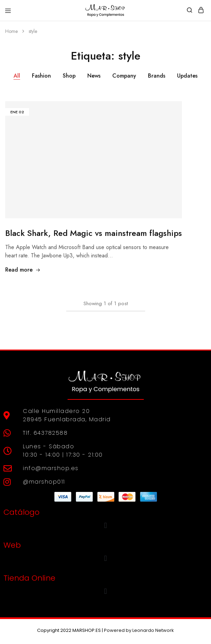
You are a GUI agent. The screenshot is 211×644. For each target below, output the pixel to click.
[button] (105, 525)
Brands (157, 76)
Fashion (41, 76)
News (94, 76)
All (17, 76)
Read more (23, 270)
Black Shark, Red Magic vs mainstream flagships (94, 233)
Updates (187, 76)
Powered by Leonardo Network (139, 630)
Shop (69, 76)
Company (124, 76)
